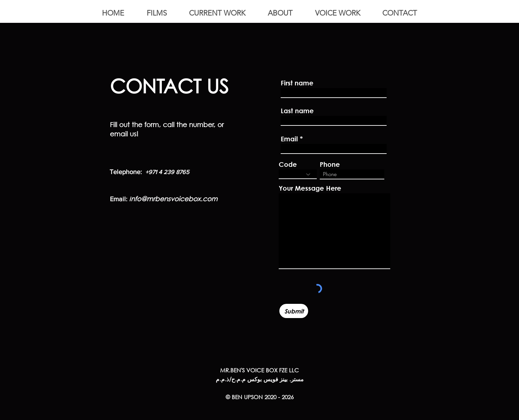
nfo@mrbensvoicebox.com (174, 199)
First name (297, 83)
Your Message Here (310, 188)
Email (289, 139)
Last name (297, 111)
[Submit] (294, 311)
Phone (330, 164)
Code (288, 164)
